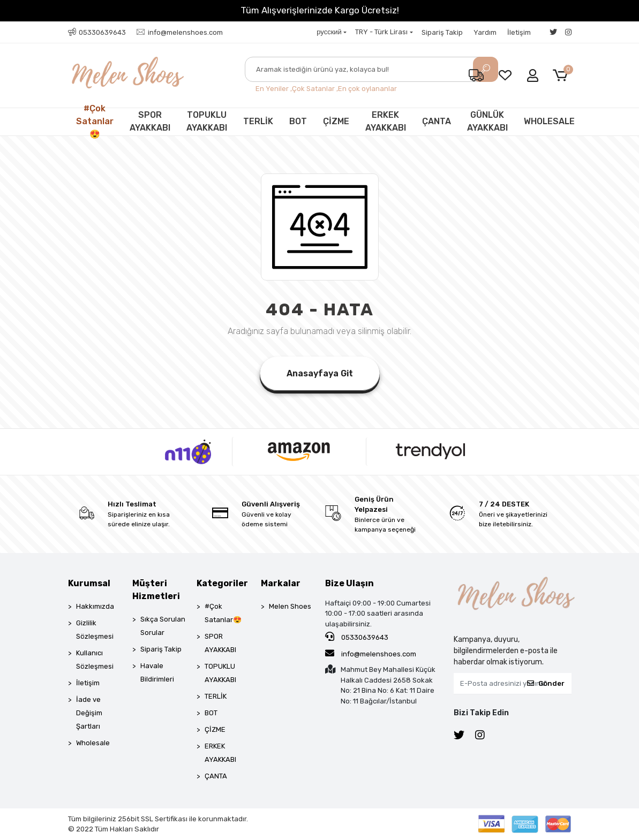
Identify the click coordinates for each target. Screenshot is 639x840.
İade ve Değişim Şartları (89, 713)
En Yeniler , (274, 89)
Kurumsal (89, 583)
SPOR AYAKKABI (150, 121)
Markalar (281, 583)
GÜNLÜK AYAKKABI (487, 121)
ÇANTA (437, 121)
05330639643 (357, 637)
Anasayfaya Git (320, 373)
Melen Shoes (290, 606)
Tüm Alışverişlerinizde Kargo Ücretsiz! (320, 10)
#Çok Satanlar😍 (95, 122)
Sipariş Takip (442, 32)
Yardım (485, 32)
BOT (298, 121)
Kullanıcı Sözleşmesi (95, 660)
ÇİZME (336, 121)
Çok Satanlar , (315, 89)
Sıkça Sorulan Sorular (163, 626)
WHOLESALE (549, 121)
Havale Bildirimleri (157, 672)
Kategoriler (222, 583)
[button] (562, 76)
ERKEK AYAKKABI (386, 121)
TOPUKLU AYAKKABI (207, 121)
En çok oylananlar (367, 89)
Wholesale (93, 743)
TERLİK (258, 121)
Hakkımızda (95, 606)
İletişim (519, 32)
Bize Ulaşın (349, 583)
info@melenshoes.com (371, 653)
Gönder (546, 683)
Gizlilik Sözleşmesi (95, 630)
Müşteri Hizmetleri (156, 590)
